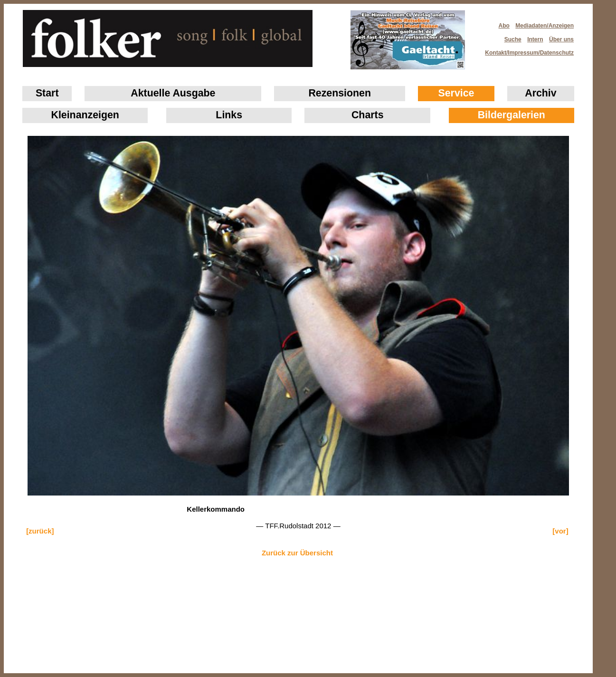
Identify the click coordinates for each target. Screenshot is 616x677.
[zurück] (40, 531)
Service (456, 93)
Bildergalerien (512, 115)
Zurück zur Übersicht (297, 553)
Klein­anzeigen (85, 115)
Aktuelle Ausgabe (173, 93)
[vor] (560, 531)
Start (47, 93)
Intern (535, 39)
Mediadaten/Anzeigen (545, 26)
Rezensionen (340, 93)
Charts (368, 115)
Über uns (561, 39)
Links (229, 115)
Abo (504, 26)
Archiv (540, 93)
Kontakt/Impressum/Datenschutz (526, 50)
